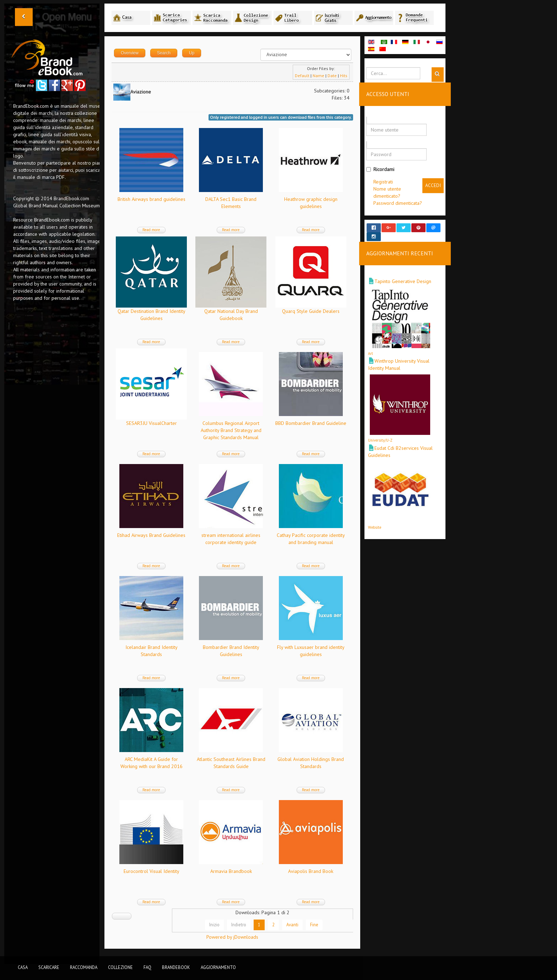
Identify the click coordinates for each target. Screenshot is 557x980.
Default (302, 76)
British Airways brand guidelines (152, 199)
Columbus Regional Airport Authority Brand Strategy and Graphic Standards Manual (231, 430)
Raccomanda (84, 967)
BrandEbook (176, 967)
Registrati (383, 182)
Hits (344, 76)
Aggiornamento (218, 967)
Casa (23, 967)
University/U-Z (380, 434)
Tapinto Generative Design (403, 275)
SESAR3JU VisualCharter (152, 423)
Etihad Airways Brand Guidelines (151, 535)
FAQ (147, 967)
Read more (151, 230)
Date (332, 76)
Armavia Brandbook (231, 871)
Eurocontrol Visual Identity (152, 871)
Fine (315, 925)
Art (371, 347)
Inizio (215, 925)
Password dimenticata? (398, 203)
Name (318, 76)
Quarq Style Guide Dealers (311, 311)
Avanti (293, 925)
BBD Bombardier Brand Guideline (311, 423)
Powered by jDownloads (232, 937)
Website (375, 521)
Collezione (120, 967)
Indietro (239, 925)
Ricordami (380, 169)
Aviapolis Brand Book (311, 871)
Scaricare (49, 967)
